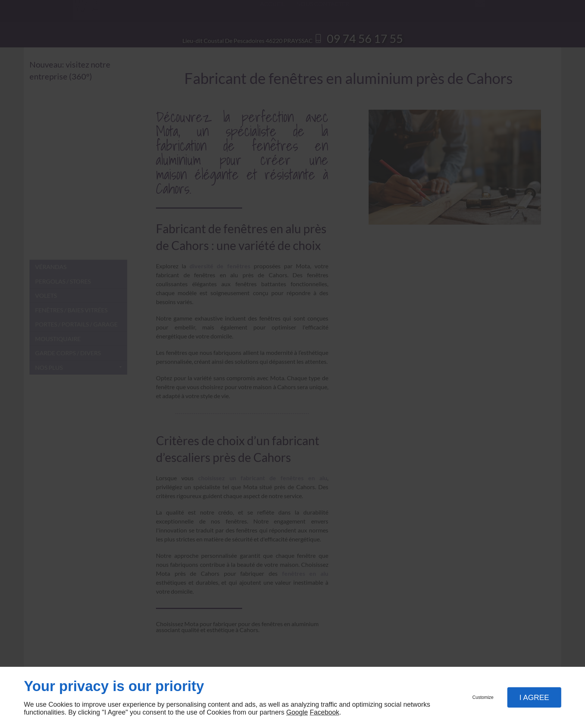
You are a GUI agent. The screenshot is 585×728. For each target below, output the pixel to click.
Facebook (324, 712)
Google (297, 712)
